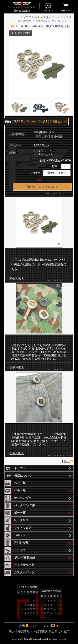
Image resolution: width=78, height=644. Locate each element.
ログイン (48, 7)
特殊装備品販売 (22, 6)
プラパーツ (65, 21)
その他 (67, 17)
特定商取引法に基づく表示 (52, 632)
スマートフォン (39, 626)
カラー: (37, 173)
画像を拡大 (17, 279)
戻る (68, 461)
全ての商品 (30, 17)
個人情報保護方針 (20, 632)
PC (57, 626)
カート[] (66, 7)
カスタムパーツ (50, 17)
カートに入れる (42, 187)
